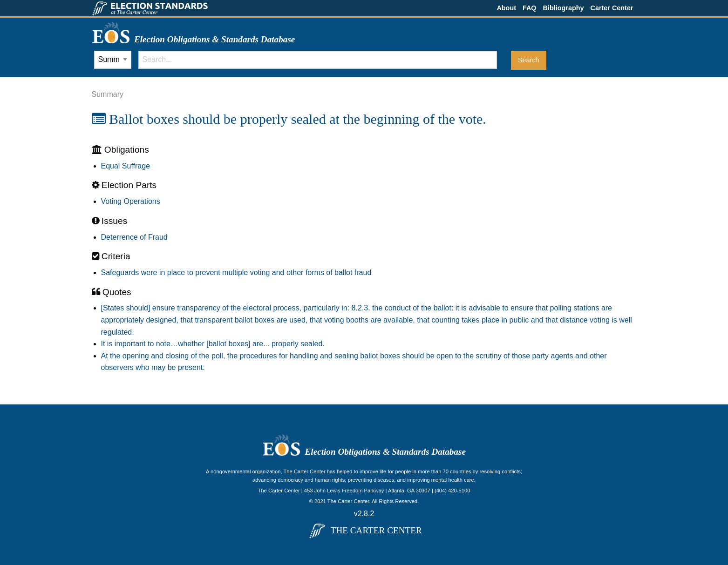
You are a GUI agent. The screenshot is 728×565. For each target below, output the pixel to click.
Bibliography (564, 8)
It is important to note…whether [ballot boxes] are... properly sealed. (213, 344)
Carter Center (612, 8)
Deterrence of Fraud (134, 237)
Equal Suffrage (126, 166)
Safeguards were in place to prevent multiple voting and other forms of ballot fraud (236, 272)
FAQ (530, 8)
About (506, 8)
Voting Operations (131, 201)
